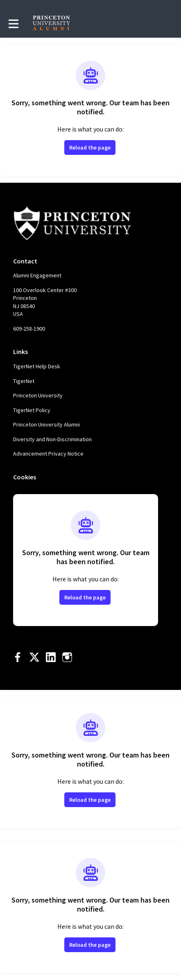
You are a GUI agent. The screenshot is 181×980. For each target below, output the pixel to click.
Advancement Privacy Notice (48, 454)
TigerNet (24, 381)
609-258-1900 (29, 329)
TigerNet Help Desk (37, 366)
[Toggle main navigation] (13, 23)
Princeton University (38, 395)
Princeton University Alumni (46, 424)
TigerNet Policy (32, 410)
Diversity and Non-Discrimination (52, 439)
